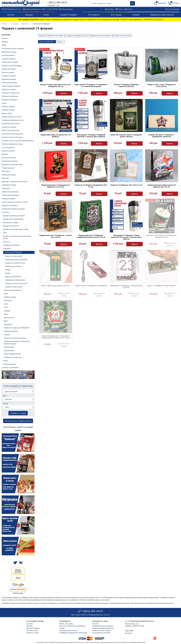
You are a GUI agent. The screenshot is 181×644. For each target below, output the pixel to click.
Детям (46, 15)
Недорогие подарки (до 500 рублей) (17, 328)
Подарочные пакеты (11, 331)
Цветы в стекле (7, 113)
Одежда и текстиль (8, 151)
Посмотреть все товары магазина (18, 421)
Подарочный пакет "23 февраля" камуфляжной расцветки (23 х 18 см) (91, 236)
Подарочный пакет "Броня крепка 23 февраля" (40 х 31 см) (162, 186)
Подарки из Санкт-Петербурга (12, 66)
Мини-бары (6, 171)
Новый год (7, 242)
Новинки (136, 15)
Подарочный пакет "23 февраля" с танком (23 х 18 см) (56, 236)
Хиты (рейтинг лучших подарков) (13, 49)
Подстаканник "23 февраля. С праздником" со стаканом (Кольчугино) (91, 85)
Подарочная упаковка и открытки (13, 209)
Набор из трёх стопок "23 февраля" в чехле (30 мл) (162, 85)
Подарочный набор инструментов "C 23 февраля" (56, 136)
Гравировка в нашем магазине (162, 15)
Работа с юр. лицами (66, 624)
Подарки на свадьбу (9, 76)
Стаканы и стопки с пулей (14, 256)
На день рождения (8, 55)
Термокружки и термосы (10, 161)
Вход (167, 9)
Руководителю (9, 318)
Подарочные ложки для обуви (12, 164)
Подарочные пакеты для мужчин (16, 260)
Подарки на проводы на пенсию (14, 216)
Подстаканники (9, 351)
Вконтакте (129, 633)
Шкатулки (5, 154)
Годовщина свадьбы (9, 79)
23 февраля (25, 24)
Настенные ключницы (9, 158)
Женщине (29, 15)
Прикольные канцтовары (10, 192)
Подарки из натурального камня (13, 120)
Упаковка (95, 624)
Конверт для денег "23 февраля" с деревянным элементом (162, 136)
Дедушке (7, 311)
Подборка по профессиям (11, 93)
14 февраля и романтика (11, 245)
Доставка (111, 9)
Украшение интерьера (9, 89)
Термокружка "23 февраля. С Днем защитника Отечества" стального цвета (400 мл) (126, 237)
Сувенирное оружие (9, 199)
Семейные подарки (8, 110)
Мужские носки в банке (13, 266)
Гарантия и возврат (33, 628)
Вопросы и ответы (33, 633)
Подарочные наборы (9, 127)
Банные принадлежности (12, 354)
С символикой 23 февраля (13, 252)
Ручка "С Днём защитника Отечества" (56, 286)
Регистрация (175, 9)
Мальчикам (8, 300)
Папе (6, 304)
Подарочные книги (8, 168)
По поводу (14, 24)
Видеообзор (44, 49)
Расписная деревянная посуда (12, 144)
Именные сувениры (8, 107)
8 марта (5, 361)
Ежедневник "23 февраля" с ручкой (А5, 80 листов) (126, 287)
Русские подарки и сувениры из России (15, 202)
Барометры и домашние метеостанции (15, 182)
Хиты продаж (116, 15)
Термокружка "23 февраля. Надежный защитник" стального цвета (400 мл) (91, 136)
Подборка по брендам (10, 100)
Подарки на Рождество (11, 226)
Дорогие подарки (8, 72)
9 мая (5, 233)
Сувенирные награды (9, 185)
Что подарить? (94, 15)
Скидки (4, 103)
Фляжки (8, 270)
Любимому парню (10, 297)
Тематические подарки (10, 83)
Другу (6, 314)
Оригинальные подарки (10, 62)
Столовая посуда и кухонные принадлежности (18, 141)
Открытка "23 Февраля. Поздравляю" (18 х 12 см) (91, 186)
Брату (6, 321)
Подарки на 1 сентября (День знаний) (16, 229)
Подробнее (158, 19)
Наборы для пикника (9, 175)
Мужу (6, 294)
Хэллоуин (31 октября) (11, 223)
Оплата (120, 9)
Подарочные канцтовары (10, 195)
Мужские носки (9, 347)
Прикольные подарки (9, 52)
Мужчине (11, 15)
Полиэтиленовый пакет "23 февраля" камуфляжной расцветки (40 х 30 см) (56, 337)
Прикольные (8, 324)
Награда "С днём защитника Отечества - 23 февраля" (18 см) (56, 85)
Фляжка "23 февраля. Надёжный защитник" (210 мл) (126, 85)
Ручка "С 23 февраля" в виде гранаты (162, 286)
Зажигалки (5, 178)
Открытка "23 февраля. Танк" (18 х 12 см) (126, 185)
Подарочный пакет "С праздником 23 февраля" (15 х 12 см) (56, 186)
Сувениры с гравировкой (10, 367)
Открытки (7, 335)
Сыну (6, 307)
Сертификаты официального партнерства (73, 633)
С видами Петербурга (68, 15)
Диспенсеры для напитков (11, 124)
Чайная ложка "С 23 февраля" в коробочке (91, 286)
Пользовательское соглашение (103, 626)
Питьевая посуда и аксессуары (12, 137)
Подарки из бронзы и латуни (11, 117)
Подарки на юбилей (9, 59)
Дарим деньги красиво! (10, 205)
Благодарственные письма (68, 630)
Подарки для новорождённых (13, 219)
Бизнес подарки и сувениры (11, 86)
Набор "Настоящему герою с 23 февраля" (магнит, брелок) (126, 136)
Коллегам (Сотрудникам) (12, 290)
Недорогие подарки (9, 69)
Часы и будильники (8, 147)
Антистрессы (6, 188)
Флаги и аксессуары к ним (10, 130)
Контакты (129, 9)
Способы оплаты (32, 630)
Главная (4, 24)
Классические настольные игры (12, 134)
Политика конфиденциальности (103, 628)
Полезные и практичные (10, 96)
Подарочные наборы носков (15, 263)
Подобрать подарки (18, 413)
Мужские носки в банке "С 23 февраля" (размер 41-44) (162, 236)
